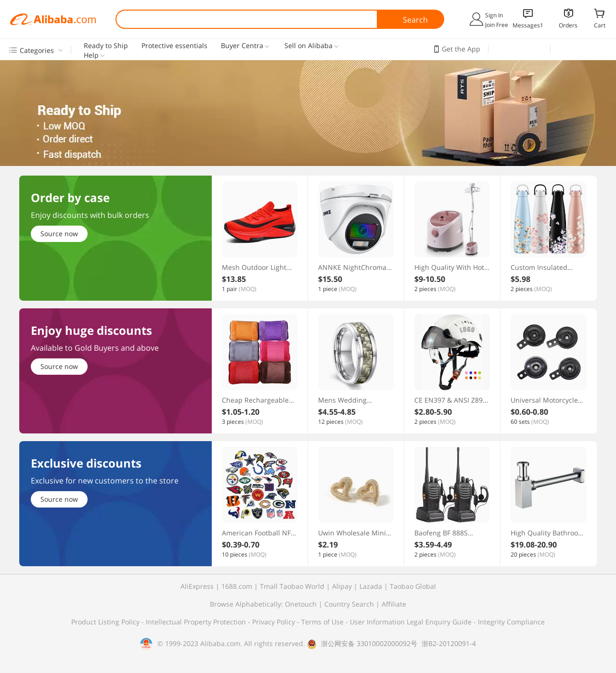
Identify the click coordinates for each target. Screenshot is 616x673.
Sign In (494, 15)
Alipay (342, 586)
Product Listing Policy (106, 622)
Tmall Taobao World (292, 586)
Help (91, 55)
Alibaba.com (53, 19)
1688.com (237, 586)
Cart (600, 25)
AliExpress (197, 586)
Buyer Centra (242, 46)
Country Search (349, 604)
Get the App (461, 49)
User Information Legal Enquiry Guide (411, 622)
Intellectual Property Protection (197, 622)
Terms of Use (323, 622)
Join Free (497, 25)
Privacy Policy (275, 622)
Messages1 (528, 25)
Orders (568, 25)
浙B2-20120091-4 (449, 643)
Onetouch (301, 604)
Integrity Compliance (511, 622)
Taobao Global (413, 586)
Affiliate (394, 604)
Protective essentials (174, 46)
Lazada (371, 586)
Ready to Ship (106, 46)
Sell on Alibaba (308, 46)
